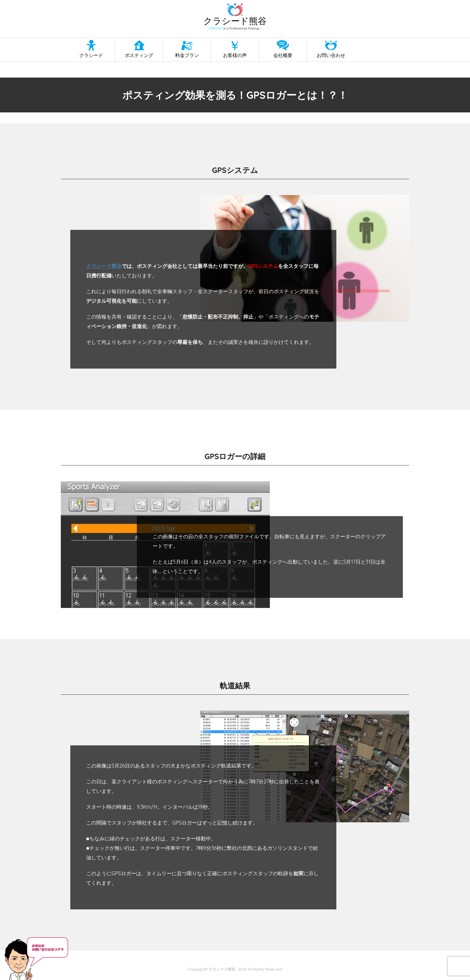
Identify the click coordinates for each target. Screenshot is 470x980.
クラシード (91, 55)
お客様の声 (235, 55)
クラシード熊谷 (104, 266)
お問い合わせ (331, 55)
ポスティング (139, 55)
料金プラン (187, 55)
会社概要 (283, 55)
